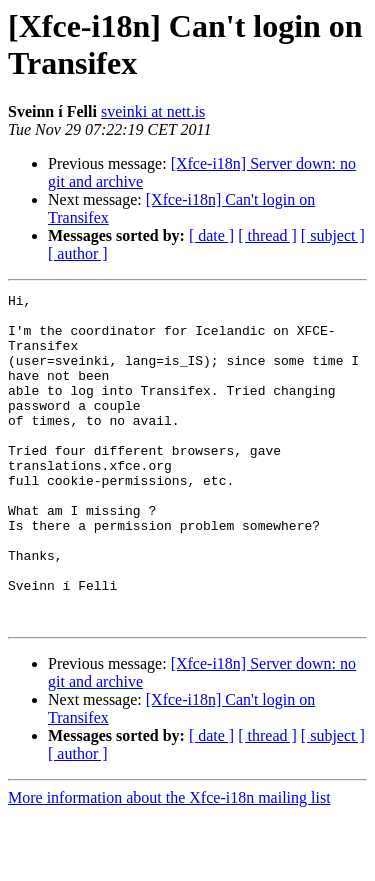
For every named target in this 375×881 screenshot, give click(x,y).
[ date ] (211, 235)
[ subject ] (333, 235)
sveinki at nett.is (153, 111)
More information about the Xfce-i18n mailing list (169, 863)
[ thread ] (267, 235)
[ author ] (78, 253)
